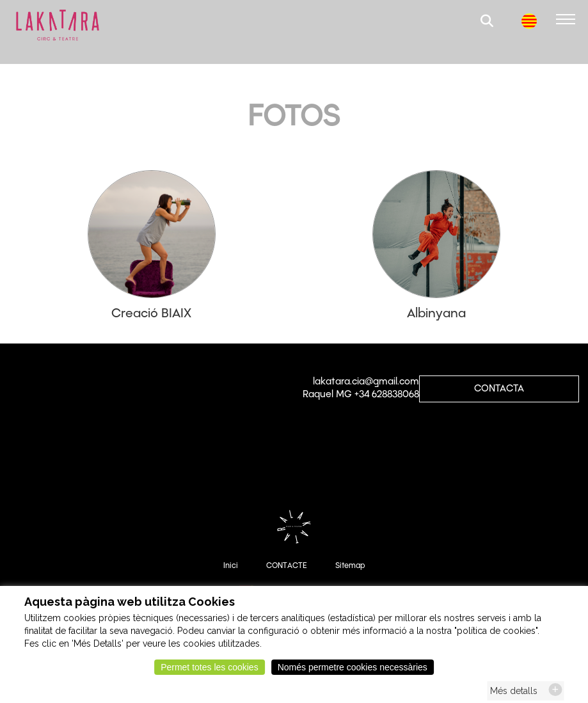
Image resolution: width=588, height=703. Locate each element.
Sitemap (350, 565)
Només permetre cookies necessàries (353, 671)
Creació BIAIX (151, 313)
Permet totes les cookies (210, 671)
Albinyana (436, 313)
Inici (231, 565)
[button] (488, 23)
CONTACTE (287, 565)
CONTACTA (499, 388)
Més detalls (514, 695)
